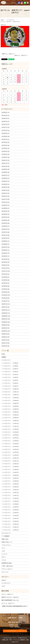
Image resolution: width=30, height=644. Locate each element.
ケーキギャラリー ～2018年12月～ (11, 389)
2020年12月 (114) (6, 304)
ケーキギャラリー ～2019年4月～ (11, 377)
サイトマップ (5, 572)
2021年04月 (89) (5, 292)
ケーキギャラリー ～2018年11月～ (11, 392)
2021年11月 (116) (6, 271)
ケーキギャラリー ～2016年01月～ (11, 490)
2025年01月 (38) (5, 157)
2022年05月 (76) (5, 253)
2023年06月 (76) (5, 214)
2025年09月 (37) (5, 133)
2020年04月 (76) (5, 328)
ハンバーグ (4, 554)
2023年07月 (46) (5, 211)
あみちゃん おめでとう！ (21, 55)
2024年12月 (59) (5, 160)
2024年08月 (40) (5, 172)
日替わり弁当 (5, 539)
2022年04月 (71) (5, 256)
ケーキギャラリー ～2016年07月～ (11, 472)
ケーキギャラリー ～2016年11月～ (11, 461)
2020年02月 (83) (5, 334)
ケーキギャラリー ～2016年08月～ (11, 469)
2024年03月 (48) (5, 187)
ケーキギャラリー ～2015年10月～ (11, 498)
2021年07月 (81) (5, 283)
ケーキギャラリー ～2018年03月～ (11, 415)
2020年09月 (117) (6, 313)
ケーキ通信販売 (6, 536)
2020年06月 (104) (6, 322)
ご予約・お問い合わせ (7, 566)
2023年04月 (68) (5, 220)
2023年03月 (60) (5, 223)
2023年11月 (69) (5, 199)
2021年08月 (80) (5, 280)
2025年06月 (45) (5, 142)
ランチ (3, 548)
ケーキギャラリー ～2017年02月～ (11, 452)
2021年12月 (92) (5, 268)
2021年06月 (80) (5, 286)
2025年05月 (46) (5, 145)
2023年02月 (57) (5, 226)
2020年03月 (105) (6, 331)
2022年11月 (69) (5, 235)
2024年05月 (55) (5, 181)
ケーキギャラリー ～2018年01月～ (11, 421)
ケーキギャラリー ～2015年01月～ (11, 524)
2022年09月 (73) (5, 241)
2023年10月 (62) (5, 202)
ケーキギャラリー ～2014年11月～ (11, 530)
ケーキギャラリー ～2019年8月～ (11, 366)
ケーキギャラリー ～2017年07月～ (11, 438)
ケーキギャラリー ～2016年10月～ (11, 464)
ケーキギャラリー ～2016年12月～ (11, 458)
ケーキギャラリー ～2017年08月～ (11, 435)
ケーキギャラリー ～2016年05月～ (11, 478)
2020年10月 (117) (6, 310)
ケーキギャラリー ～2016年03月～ (11, 484)
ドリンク (4, 560)
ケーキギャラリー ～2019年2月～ (11, 383)
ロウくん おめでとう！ (8, 594)
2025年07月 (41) (5, 139)
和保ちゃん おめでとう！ (9, 54)
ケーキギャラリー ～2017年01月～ (11, 455)
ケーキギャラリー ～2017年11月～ (11, 426)
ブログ (3, 586)
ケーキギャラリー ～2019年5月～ (11, 375)
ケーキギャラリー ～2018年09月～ (11, 398)
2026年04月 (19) (5, 112)
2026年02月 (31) (5, 118)
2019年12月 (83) (5, 340)
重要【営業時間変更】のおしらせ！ (11, 600)
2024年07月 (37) (5, 175)
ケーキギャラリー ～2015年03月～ (11, 518)
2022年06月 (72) (5, 250)
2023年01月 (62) (5, 229)
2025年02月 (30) (5, 154)
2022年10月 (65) (5, 238)
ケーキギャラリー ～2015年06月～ (11, 510)
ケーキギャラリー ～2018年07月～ (11, 403)
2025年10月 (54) (5, 130)
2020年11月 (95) (5, 307)
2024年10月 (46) (5, 166)
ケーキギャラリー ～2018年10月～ (11, 395)
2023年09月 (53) (5, 205)
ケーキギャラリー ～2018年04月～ (11, 412)
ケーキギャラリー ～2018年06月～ (11, 406)
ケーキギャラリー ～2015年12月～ (11, 493)
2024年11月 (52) (5, 163)
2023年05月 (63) (5, 217)
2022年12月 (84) (5, 232)
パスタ (3, 551)
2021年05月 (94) (5, 289)
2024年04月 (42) (5, 184)
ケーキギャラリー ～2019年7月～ (11, 369)
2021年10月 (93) (5, 274)
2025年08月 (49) (5, 136)
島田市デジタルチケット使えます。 (11, 597)
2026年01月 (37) (5, 122)
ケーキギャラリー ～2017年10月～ (11, 429)
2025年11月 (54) (5, 127)
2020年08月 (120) (6, 316)
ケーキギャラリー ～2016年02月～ (11, 487)
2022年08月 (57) (5, 244)
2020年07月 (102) (6, 319)
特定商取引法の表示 (7, 563)
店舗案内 (4, 357)
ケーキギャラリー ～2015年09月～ (11, 501)
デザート (4, 557)
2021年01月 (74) (5, 301)
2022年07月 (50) (5, 247)
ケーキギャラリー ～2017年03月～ (11, 449)
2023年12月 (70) (5, 196)
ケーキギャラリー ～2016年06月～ (11, 475)
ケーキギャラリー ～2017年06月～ (11, 441)
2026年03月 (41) (5, 116)
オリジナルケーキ (6, 533)
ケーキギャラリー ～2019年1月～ (11, 386)
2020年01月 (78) (5, 337)
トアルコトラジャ (6, 545)
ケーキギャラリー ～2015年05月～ (11, 513)
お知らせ (4, 580)
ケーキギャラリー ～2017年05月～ (11, 444)
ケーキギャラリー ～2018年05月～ (11, 409)
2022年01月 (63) (5, 265)
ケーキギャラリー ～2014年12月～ (11, 527)
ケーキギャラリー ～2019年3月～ (11, 380)
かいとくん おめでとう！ (8, 603)
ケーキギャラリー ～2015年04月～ (11, 516)
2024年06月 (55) (5, 178)
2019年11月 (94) (5, 343)
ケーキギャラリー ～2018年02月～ (11, 418)
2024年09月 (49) (5, 169)
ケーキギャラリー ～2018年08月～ (11, 400)
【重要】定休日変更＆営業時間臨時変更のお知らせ (14, 606)
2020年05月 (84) (5, 325)
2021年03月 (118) (6, 295)
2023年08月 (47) (5, 208)
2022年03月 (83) (5, 259)
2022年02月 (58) (5, 262)
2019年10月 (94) (5, 346)
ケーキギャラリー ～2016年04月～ (11, 481)
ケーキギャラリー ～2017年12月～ (11, 423)
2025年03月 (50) (5, 151)
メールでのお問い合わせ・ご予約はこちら (15, 631)
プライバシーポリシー (7, 569)
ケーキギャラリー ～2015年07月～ (11, 507)
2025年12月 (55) (5, 124)
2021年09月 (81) (5, 277)
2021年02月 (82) (5, 298)
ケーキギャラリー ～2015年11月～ (11, 495)
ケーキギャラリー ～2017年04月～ (11, 447)
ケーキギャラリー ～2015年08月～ (11, 504)
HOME (2, 20)
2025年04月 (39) (5, 148)
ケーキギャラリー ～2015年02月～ (11, 521)
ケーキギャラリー (11, 20)
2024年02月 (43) (5, 190)
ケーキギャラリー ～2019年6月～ (11, 372)
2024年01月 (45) (5, 193)
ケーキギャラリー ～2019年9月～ (11, 363)
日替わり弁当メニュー (7, 542)
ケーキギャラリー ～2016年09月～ (11, 467)
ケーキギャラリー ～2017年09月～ (11, 432)
